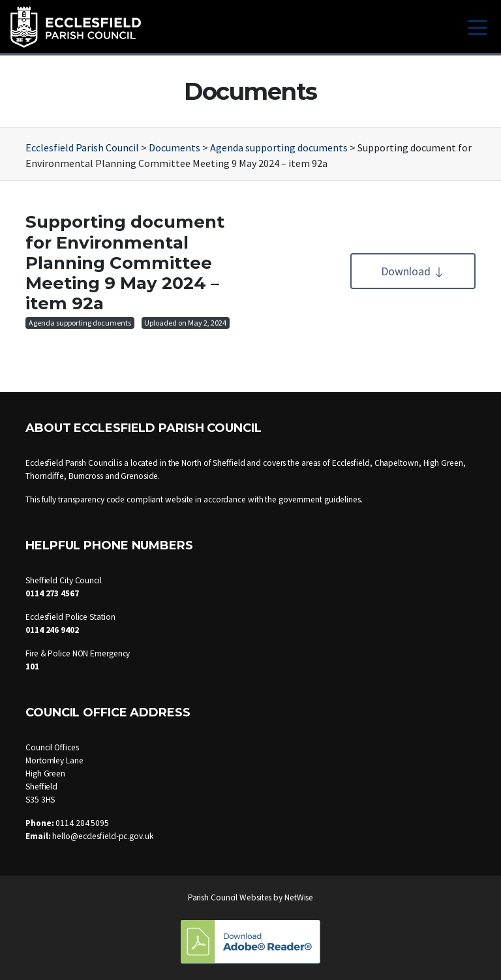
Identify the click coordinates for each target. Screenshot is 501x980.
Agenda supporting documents (80, 323)
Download (413, 271)
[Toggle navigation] (478, 26)
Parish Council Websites (230, 897)
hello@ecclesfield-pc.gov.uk (102, 836)
